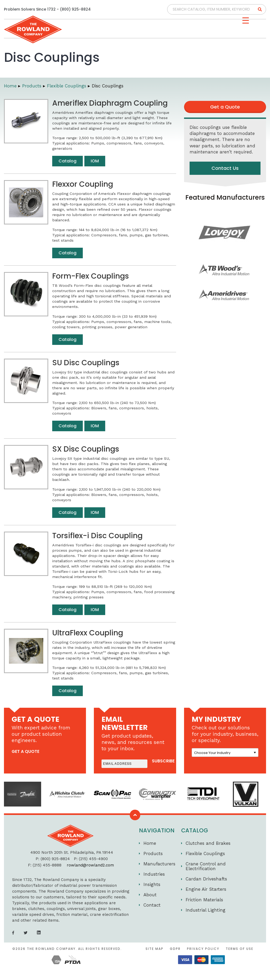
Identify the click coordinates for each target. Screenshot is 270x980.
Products (153, 854)
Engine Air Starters (206, 889)
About (150, 895)
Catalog (67, 161)
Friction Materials (204, 900)
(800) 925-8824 (75, 9)
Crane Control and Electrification (206, 866)
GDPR (175, 949)
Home (150, 843)
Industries (154, 874)
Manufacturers (159, 864)
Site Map (155, 949)
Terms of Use (240, 949)
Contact (152, 905)
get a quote (25, 751)
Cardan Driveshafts (206, 879)
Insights (152, 884)
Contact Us (225, 168)
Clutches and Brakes (208, 843)
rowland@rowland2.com (90, 865)
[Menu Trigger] (246, 20)
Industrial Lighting (206, 910)
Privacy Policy (203, 949)
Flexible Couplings (205, 854)
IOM (95, 161)
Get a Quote (225, 107)
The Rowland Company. (52, 949)
